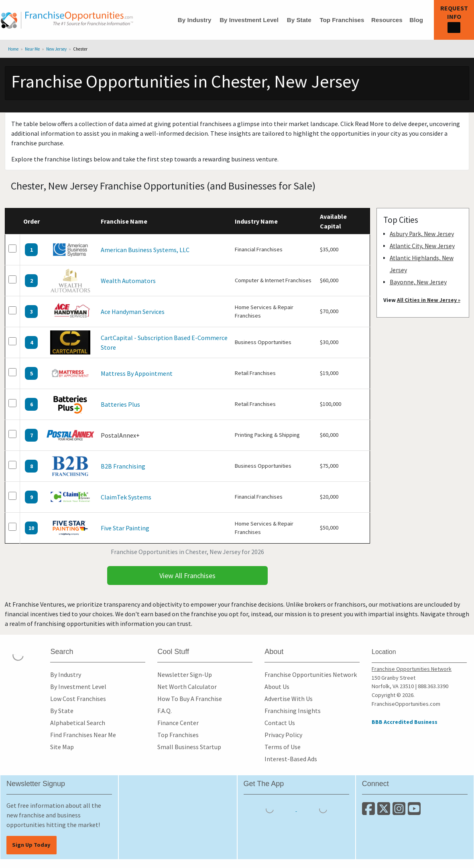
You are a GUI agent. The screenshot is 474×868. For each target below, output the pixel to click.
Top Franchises (342, 20)
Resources (387, 20)
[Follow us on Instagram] (400, 812)
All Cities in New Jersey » (429, 300)
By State (299, 20)
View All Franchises (187, 576)
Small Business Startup (189, 747)
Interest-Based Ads (291, 759)
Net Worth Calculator (187, 687)
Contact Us (280, 723)
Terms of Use (283, 747)
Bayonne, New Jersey (418, 282)
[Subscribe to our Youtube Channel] (415, 812)
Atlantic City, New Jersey (422, 246)
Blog (416, 20)
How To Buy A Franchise (190, 699)
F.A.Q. (165, 711)
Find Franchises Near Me (83, 735)
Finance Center (178, 723)
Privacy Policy (283, 735)
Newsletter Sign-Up (185, 674)
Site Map (62, 747)
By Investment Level (249, 20)
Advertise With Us (289, 699)
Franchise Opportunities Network (311, 674)
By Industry (195, 20)
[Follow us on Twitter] (385, 812)
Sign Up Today (31, 845)
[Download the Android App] (323, 809)
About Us (277, 687)
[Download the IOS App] (270, 809)
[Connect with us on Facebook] (370, 812)
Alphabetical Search (78, 723)
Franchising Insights (293, 711)
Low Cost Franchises (78, 699)
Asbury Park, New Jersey (422, 234)
